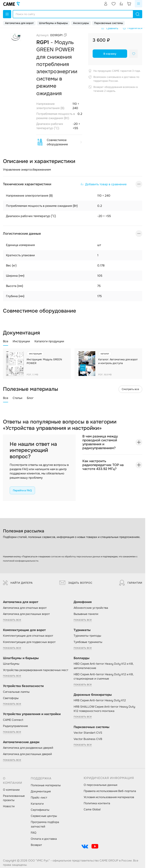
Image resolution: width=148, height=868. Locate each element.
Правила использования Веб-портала (110, 791)
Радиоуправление (15, 726)
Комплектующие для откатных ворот (28, 636)
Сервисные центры (44, 816)
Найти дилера (18, 583)
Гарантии (131, 583)
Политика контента (97, 803)
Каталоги (37, 804)
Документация (41, 791)
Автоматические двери (21, 742)
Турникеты (82, 630)
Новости (9, 806)
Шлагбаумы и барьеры (53, 23)
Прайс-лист (39, 798)
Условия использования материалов (109, 797)
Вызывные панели (86, 614)
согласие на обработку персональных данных (75, 557)
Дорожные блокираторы (93, 695)
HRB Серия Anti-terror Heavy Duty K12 (100, 700)
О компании (11, 790)
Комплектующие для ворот (24, 630)
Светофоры (11, 698)
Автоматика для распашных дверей (27, 754)
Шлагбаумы (11, 664)
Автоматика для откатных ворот (25, 608)
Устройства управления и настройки (32, 714)
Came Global (92, 809)
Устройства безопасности (23, 686)
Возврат (36, 845)
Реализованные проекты (14, 798)
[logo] (12, 4)
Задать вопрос (76, 583)
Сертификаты (40, 810)
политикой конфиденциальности (21, 561)
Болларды (82, 658)
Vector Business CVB (88, 739)
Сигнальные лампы (16, 692)
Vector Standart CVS (88, 733)
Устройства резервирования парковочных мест (36, 670)
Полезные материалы (46, 785)
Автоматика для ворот (19, 23)
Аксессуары (81, 23)
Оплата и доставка (44, 839)
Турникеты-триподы (87, 636)
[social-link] (85, 846)
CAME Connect (13, 720)
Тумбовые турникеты (88, 642)
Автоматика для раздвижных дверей (28, 748)
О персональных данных (101, 785)
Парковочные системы (109, 23)
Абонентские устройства (91, 608)
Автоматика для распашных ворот (26, 614)
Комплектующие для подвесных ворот (29, 642)
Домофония (83, 602)
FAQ (34, 833)
